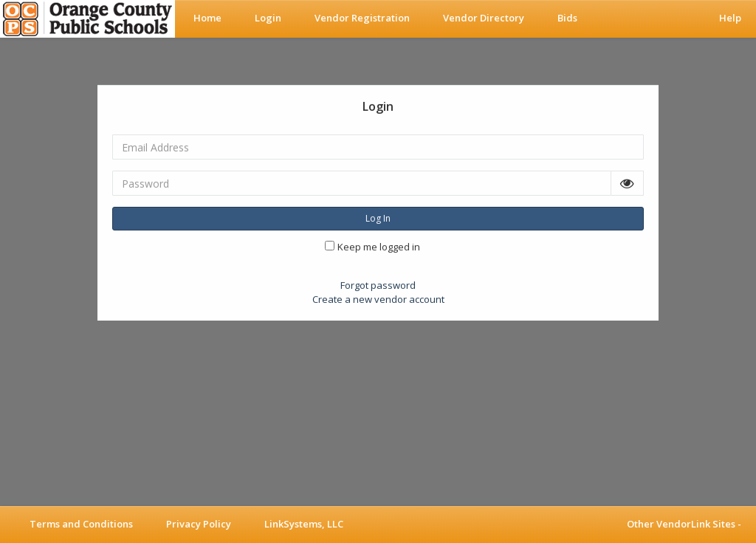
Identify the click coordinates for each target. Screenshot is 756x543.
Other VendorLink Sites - (684, 524)
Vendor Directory (484, 18)
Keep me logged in (379, 247)
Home (207, 18)
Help (730, 18)
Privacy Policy (199, 524)
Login (268, 18)
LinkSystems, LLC (304, 524)
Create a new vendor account (378, 299)
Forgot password (378, 285)
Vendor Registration (362, 18)
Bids (567, 18)
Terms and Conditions (81, 524)
